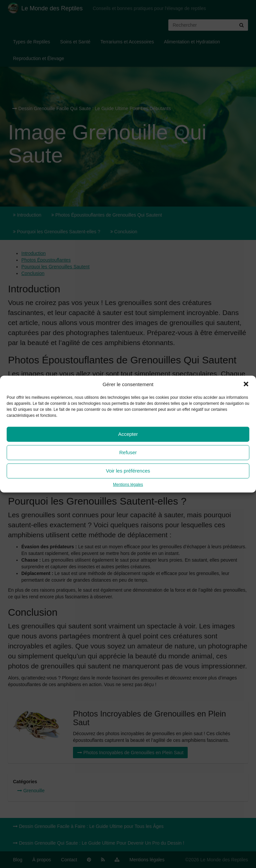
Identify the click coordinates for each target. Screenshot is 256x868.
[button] (246, 384)
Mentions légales (128, 485)
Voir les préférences (128, 471)
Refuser (128, 452)
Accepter (128, 434)
